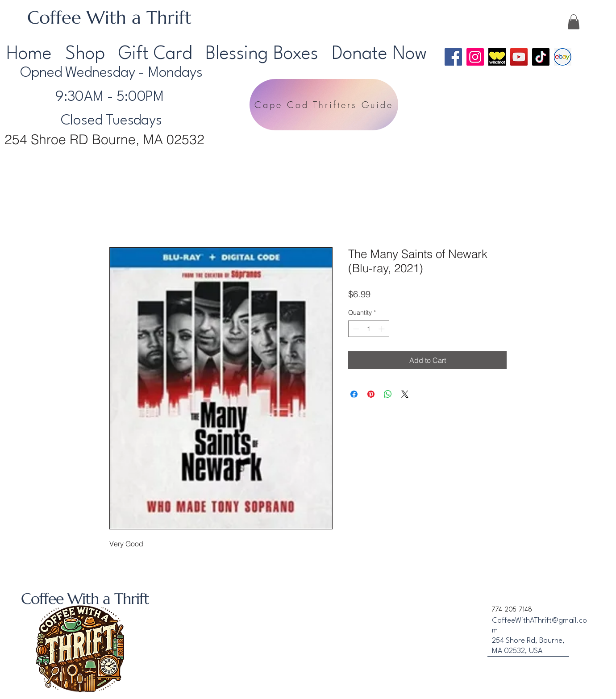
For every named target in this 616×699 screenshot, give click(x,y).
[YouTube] (519, 57)
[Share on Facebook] (354, 394)
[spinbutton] (369, 329)
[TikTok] (541, 57)
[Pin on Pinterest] (371, 394)
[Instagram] (475, 57)
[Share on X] (405, 394)
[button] (574, 22)
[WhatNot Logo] (497, 57)
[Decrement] (355, 329)
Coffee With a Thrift (109, 17)
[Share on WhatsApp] (388, 394)
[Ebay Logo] (563, 57)
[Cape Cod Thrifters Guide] (324, 105)
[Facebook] (453, 57)
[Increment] (382, 329)
